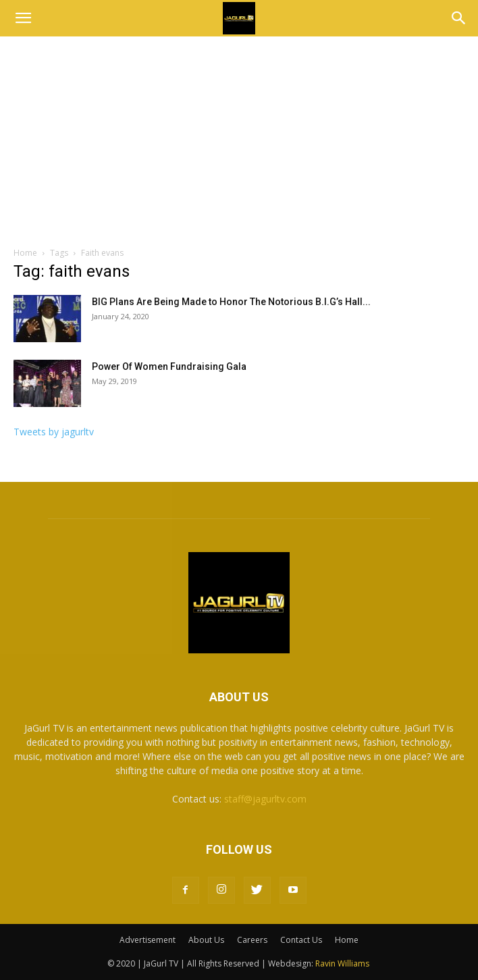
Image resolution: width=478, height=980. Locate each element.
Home (25, 253)
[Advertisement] (239, 145)
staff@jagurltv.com (265, 799)
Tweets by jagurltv (54, 432)
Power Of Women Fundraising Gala (169, 366)
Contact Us (301, 940)
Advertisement (148, 940)
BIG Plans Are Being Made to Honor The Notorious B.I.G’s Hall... (231, 302)
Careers (252, 940)
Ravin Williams (343, 963)
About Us (206, 940)
